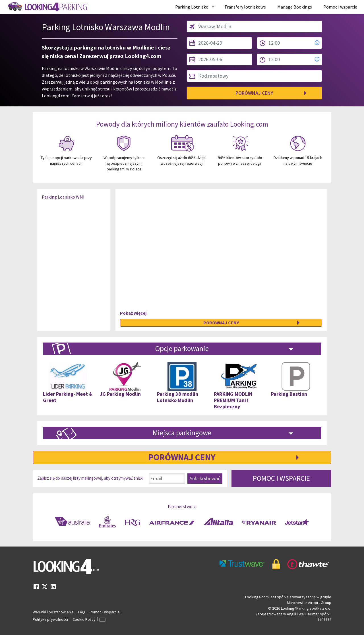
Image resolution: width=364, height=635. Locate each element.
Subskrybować (205, 478)
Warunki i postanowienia (53, 612)
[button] (195, 7)
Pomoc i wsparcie (340, 7)
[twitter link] (45, 588)
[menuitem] (195, 7)
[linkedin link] (53, 588)
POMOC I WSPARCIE (281, 478)
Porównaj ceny (254, 93)
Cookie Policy (84, 619)
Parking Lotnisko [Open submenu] (195, 7)
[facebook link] (36, 588)
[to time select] (290, 59)
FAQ (82, 612)
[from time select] (290, 43)
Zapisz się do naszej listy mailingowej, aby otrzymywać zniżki (90, 478)
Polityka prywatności (50, 619)
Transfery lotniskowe (245, 7)
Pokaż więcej (133, 313)
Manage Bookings (295, 7)
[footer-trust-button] (274, 564)
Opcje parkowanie (182, 349)
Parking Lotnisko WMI (63, 197)
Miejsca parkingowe (182, 433)
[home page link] (47, 7)
